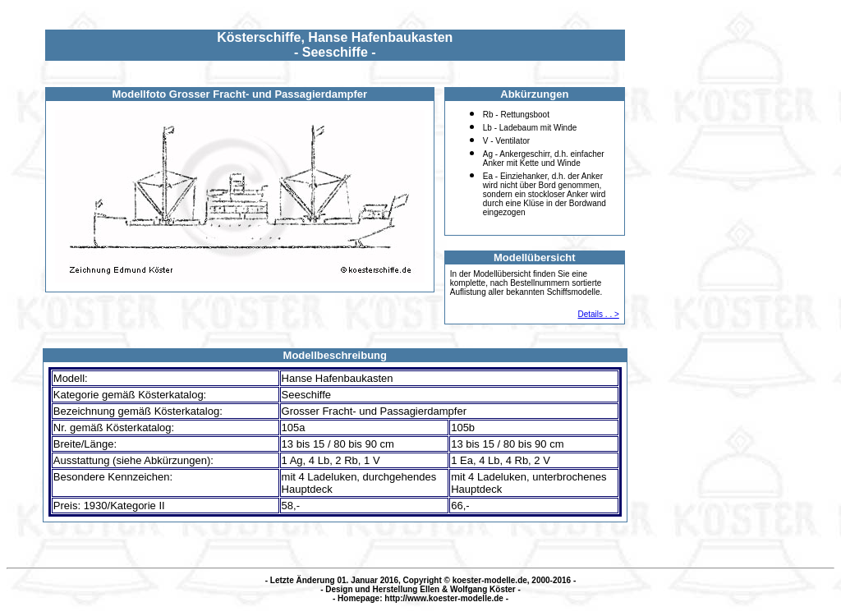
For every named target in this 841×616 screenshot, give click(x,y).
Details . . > (598, 314)
